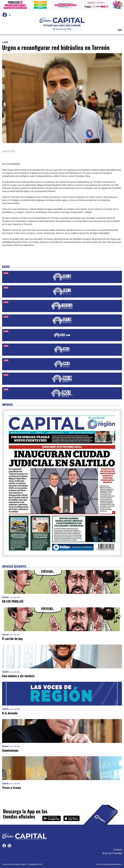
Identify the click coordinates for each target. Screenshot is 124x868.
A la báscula (10, 713)
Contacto (118, 850)
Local (5, 42)
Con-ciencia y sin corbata (18, 676)
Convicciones (10, 750)
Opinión (5, 597)
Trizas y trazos (12, 788)
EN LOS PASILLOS (13, 601)
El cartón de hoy (12, 639)
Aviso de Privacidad (112, 853)
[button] (120, 30)
